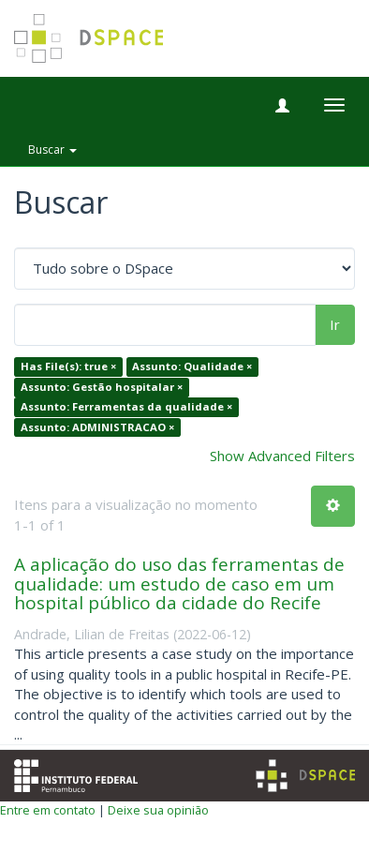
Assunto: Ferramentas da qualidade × (126, 407)
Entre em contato (48, 810)
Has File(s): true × (68, 367)
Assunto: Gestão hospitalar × (102, 387)
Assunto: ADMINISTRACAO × (97, 427)
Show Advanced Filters (282, 456)
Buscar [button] (52, 150)
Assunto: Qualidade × (192, 367)
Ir (335, 324)
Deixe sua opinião (158, 810)
